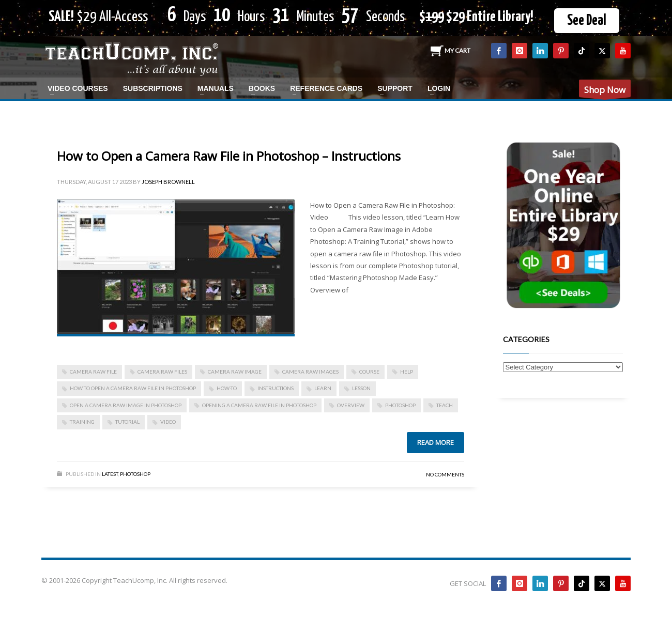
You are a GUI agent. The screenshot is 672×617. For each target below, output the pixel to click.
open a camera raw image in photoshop (126, 405)
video (168, 422)
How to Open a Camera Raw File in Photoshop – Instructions (229, 156)
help (407, 372)
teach (445, 405)
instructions (276, 388)
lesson (361, 388)
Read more (436, 442)
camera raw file (93, 372)
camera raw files (162, 372)
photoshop (400, 405)
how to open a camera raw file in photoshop (133, 388)
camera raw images (310, 372)
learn (323, 388)
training (82, 422)
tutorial (127, 422)
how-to (227, 388)
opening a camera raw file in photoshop (259, 405)
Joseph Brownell (168, 182)
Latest (110, 474)
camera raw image (235, 372)
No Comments (445, 474)
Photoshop (135, 474)
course (369, 372)
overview (351, 405)
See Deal (587, 21)
